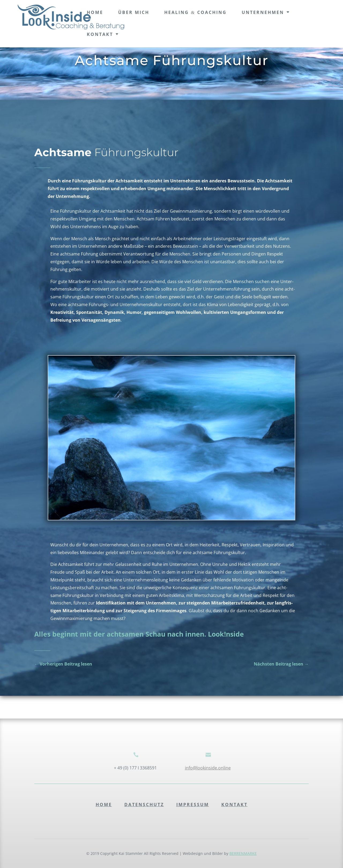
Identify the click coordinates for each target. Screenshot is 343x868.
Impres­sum (193, 805)
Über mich (134, 12)
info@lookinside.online (208, 768)
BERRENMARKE (243, 853)
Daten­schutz (144, 805)
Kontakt (100, 34)
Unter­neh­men (263, 12)
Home (104, 805)
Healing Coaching (195, 12)
